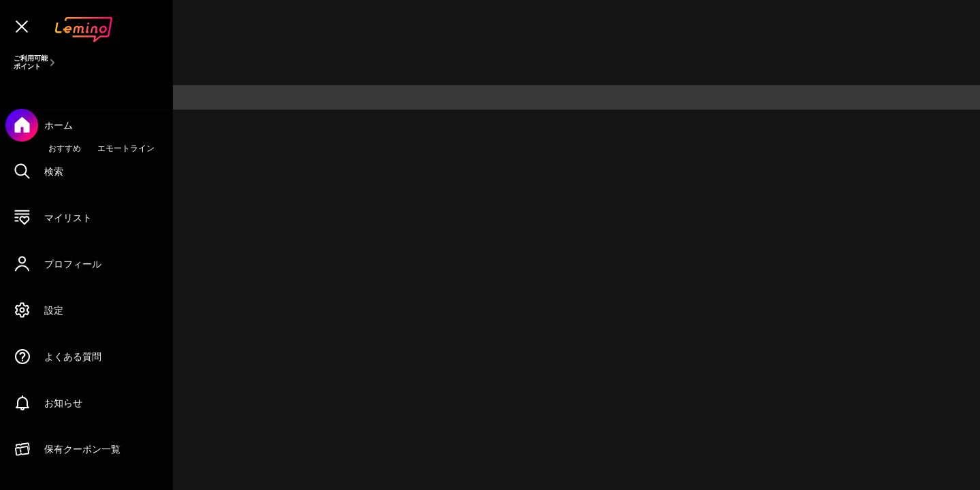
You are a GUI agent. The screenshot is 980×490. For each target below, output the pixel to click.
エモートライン (126, 148)
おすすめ (65, 148)
